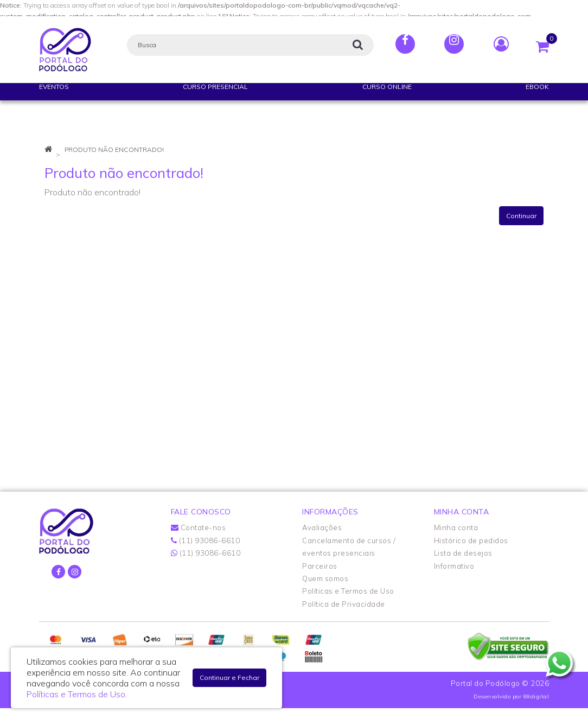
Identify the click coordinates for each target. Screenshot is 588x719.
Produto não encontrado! (114, 149)
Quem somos (325, 578)
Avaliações (322, 527)
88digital (536, 696)
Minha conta (456, 527)
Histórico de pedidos (471, 540)
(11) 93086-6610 (206, 540)
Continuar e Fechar (229, 677)
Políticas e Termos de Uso (348, 591)
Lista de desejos (463, 553)
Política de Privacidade (344, 604)
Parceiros (320, 566)
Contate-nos (199, 527)
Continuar (521, 216)
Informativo (454, 566)
